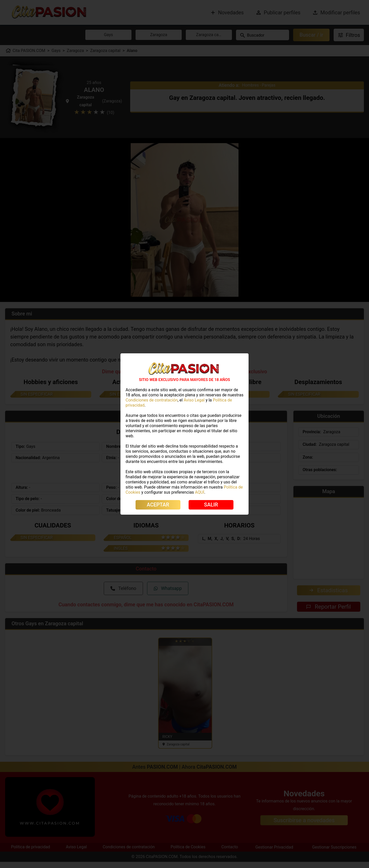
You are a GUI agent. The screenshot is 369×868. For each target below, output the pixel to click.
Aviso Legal (194, 400)
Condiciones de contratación (152, 400)
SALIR (211, 505)
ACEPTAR (158, 505)
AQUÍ (200, 492)
